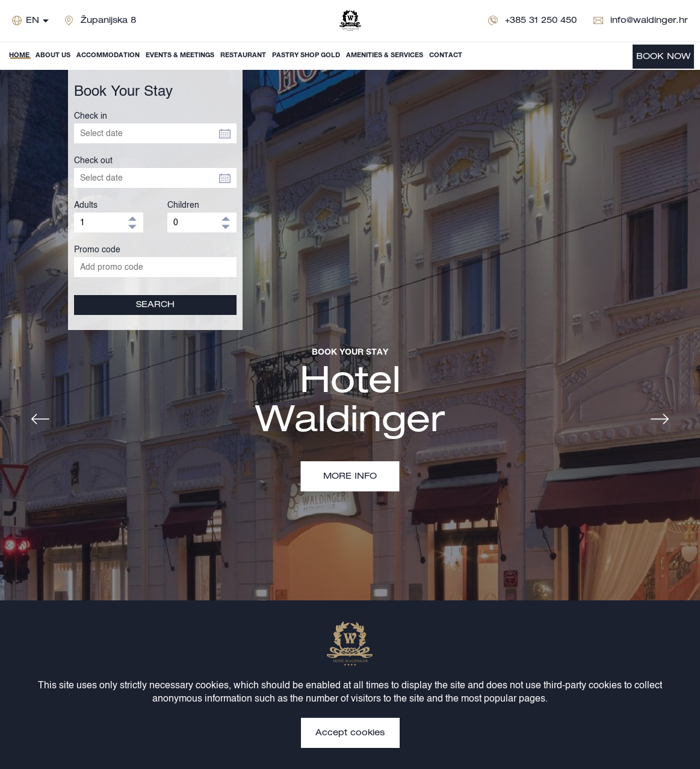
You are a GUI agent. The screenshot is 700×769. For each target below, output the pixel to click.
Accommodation (108, 56)
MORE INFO (350, 477)
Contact (446, 56)
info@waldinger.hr (649, 21)
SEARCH (155, 305)
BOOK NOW (663, 57)
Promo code (97, 250)
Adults (86, 205)
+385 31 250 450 (541, 21)
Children (183, 205)
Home (19, 56)
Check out (93, 161)
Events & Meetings (180, 56)
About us (53, 56)
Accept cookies (350, 733)
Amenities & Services (385, 56)
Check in (91, 116)
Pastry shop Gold (306, 56)
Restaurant (243, 56)
